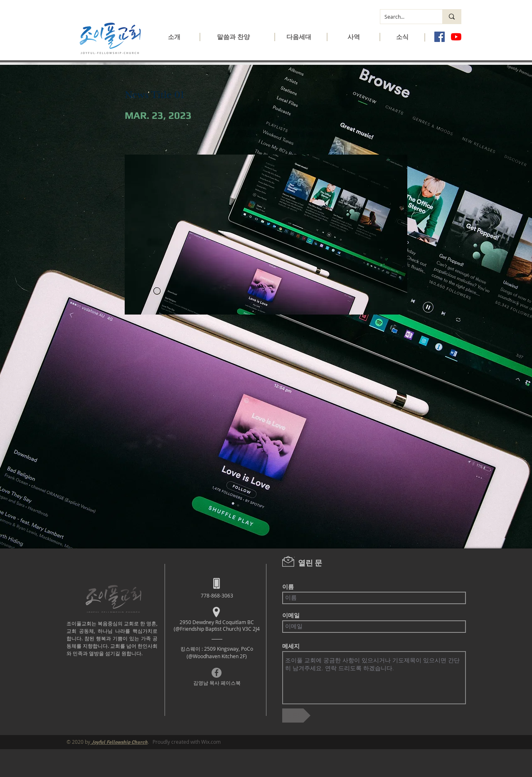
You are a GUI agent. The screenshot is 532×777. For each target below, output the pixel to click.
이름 (288, 587)
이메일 (291, 615)
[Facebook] (217, 673)
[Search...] (405, 17)
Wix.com (211, 742)
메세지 (291, 646)
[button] (174, 40)
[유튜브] (456, 37)
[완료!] (296, 716)
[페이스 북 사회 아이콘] (440, 37)
